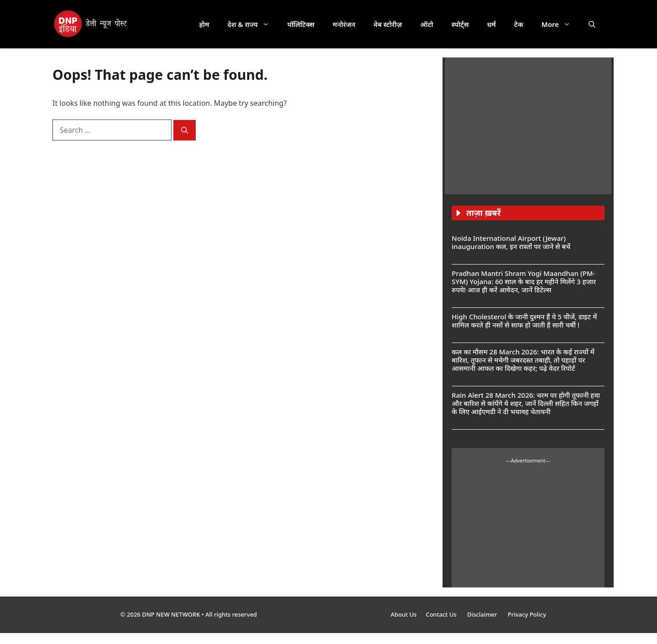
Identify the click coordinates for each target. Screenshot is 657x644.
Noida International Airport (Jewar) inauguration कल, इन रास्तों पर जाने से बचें (511, 242)
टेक (519, 24)
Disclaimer (483, 614)
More (561, 24)
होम (204, 24)
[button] (592, 24)
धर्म (491, 24)
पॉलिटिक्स (301, 24)
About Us (404, 614)
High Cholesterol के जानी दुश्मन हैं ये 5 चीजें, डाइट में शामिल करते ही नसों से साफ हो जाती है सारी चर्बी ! (524, 321)
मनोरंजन (344, 24)
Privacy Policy (527, 614)
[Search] (185, 130)
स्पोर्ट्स (460, 24)
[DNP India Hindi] (91, 24)
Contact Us (442, 614)
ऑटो (427, 24)
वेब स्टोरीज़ (388, 24)
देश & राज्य (253, 24)
